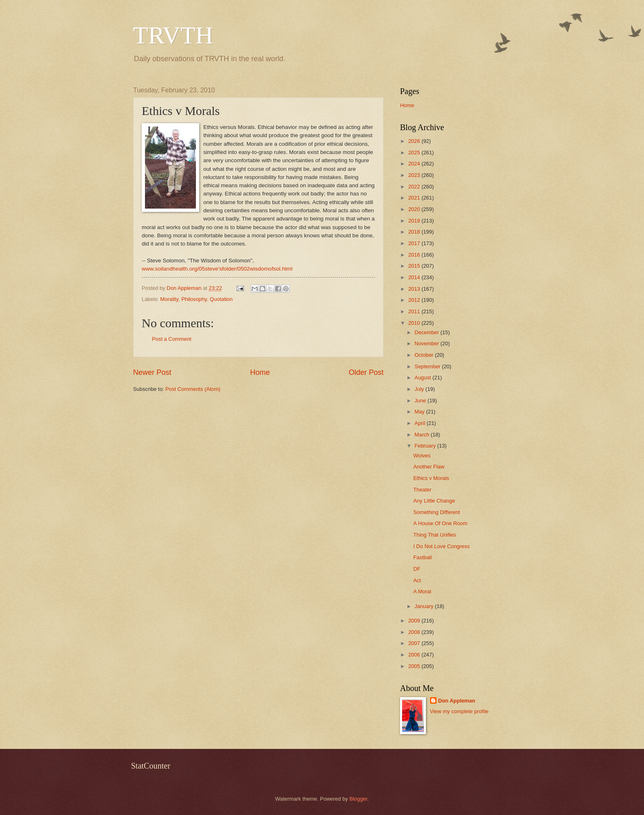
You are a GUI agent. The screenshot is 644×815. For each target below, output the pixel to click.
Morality (169, 299)
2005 (415, 666)
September (428, 366)
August (423, 378)
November (427, 343)
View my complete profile (459, 711)
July (420, 389)
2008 (415, 632)
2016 (415, 255)
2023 (415, 175)
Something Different (437, 512)
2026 (415, 141)
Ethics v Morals (431, 478)
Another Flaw (429, 467)
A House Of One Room (440, 523)
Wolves (422, 456)
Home (260, 372)
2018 (415, 232)
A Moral (422, 591)
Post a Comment (172, 339)
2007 (415, 643)
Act (417, 580)
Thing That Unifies (435, 535)
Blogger (359, 799)
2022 (415, 187)
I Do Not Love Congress (441, 546)
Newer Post (152, 372)
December (427, 332)
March (422, 435)
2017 (415, 243)
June (421, 401)
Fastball (422, 557)
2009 (415, 621)
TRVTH (173, 35)
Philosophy (194, 299)
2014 (415, 277)
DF (417, 569)
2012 (415, 300)
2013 (415, 289)
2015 (415, 266)
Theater (422, 490)
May (420, 412)
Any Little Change (434, 501)
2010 (415, 323)
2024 (415, 164)
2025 (415, 153)
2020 (415, 209)
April (420, 423)
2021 (415, 198)
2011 (415, 311)
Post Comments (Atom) (193, 389)
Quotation (221, 299)
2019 (415, 221)
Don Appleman (457, 701)
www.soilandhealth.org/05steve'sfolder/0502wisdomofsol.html (217, 269)
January (424, 606)
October (424, 355)
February (426, 446)
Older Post (366, 372)
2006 (415, 655)
